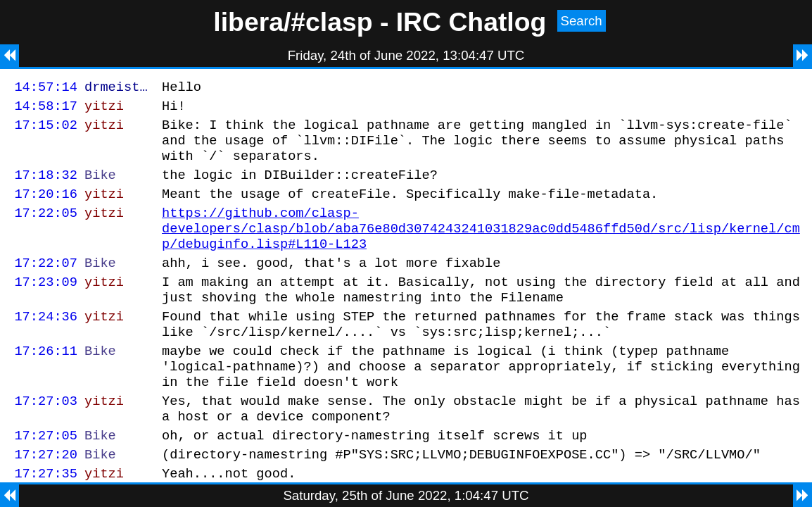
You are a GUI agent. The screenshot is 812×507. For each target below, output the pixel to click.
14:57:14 (46, 88)
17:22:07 (46, 286)
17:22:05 (46, 229)
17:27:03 (46, 440)
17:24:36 (46, 345)
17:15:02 (46, 131)
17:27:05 (46, 479)
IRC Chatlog (471, 22)
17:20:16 (46, 208)
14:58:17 (46, 109)
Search (582, 21)
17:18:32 (46, 187)
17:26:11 (46, 384)
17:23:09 (46, 307)
